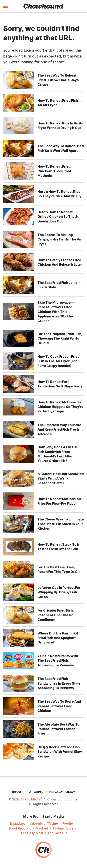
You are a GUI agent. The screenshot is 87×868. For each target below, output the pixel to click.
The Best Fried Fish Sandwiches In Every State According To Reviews (59, 683)
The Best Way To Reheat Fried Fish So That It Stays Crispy (58, 80)
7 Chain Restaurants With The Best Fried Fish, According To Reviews (58, 661)
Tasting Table (63, 828)
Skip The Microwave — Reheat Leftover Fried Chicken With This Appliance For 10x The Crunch (56, 312)
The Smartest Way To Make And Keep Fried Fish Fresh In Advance (60, 429)
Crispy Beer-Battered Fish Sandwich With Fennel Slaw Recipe (60, 752)
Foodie (68, 824)
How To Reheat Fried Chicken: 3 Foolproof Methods (54, 171)
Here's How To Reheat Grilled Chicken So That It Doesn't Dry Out (58, 217)
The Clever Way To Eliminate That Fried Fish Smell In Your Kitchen (61, 524)
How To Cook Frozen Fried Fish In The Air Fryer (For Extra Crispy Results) (58, 361)
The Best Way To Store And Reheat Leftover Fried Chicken (59, 706)
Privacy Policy (62, 792)
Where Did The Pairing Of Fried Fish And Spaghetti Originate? (58, 638)
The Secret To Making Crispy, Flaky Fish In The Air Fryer (60, 239)
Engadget (17, 824)
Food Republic (20, 828)
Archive (36, 792)
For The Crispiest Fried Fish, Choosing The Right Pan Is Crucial (60, 338)
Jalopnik (36, 824)
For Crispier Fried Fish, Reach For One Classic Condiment (56, 615)
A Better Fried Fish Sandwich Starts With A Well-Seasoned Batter (61, 478)
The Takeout (57, 833)
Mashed (42, 828)
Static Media (31, 799)
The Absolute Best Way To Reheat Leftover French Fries (58, 729)
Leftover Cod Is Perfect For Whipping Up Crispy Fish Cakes (59, 592)
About (17, 792)
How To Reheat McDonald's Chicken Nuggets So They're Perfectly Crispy (60, 407)
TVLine (52, 824)
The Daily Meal (32, 833)
